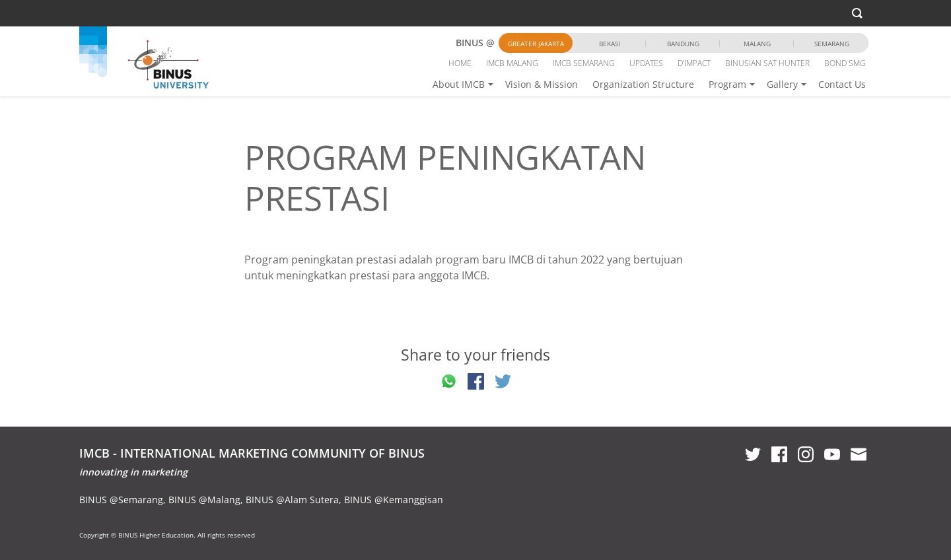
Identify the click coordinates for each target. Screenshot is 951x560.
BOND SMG (845, 63)
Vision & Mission (542, 84)
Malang (757, 44)
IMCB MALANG (512, 63)
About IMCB (459, 84)
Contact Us (842, 84)
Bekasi (610, 44)
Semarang (832, 44)
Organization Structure (643, 84)
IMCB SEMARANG (584, 63)
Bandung (683, 44)
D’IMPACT (694, 63)
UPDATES (646, 63)
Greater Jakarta (536, 44)
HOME (460, 63)
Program (727, 84)
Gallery (782, 84)
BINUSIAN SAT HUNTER (767, 63)
